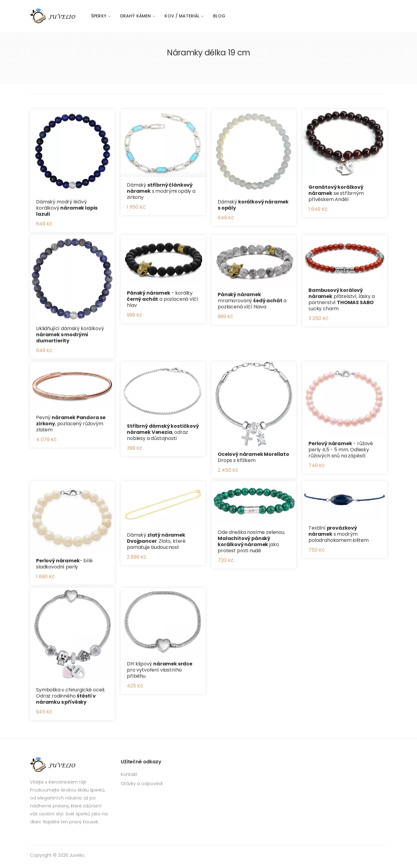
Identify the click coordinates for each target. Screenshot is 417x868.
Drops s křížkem (253, 457)
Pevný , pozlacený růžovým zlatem (71, 424)
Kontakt (129, 774)
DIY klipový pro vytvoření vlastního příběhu (160, 670)
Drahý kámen (136, 16)
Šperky (99, 16)
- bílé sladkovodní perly (64, 564)
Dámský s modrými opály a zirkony (161, 191)
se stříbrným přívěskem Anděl (336, 193)
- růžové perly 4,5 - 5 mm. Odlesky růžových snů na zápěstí (341, 450)
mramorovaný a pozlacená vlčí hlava (252, 301)
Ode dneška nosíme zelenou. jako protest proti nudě (251, 541)
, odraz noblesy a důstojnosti (163, 432)
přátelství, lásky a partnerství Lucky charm (342, 299)
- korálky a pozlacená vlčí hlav (162, 299)
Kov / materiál (182, 16)
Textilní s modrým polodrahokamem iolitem (338, 534)
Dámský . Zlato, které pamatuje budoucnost (156, 541)
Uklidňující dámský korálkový (70, 335)
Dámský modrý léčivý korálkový (67, 208)
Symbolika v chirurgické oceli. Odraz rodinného (70, 696)
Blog (219, 16)
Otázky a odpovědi (142, 784)
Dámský (253, 205)
